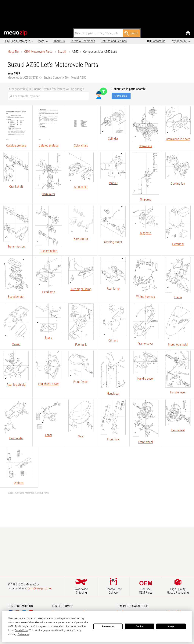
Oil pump (146, 199)
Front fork (113, 439)
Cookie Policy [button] (22, 630)
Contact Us (158, 41)
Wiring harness (146, 297)
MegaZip (16, 33)
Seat (81, 436)
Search (131, 33)
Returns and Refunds (98, 41)
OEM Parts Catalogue (17, 41)
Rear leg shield (16, 385)
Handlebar (113, 393)
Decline (140, 627)
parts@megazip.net (40, 588)
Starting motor (113, 242)
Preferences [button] (23, 634)
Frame (178, 297)
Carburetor (48, 194)
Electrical (178, 244)
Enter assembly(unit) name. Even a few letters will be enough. (46, 89)
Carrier (16, 344)
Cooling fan (178, 183)
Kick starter (81, 239)
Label (48, 435)
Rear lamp (113, 288)
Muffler (113, 183)
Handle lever (178, 392)
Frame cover (145, 343)
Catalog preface (16, 145)
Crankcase (145, 146)
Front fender (81, 382)
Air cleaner (81, 187)
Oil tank (113, 340)
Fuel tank (81, 345)
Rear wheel (178, 430)
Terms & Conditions (67, 41)
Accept (171, 627)
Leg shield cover (48, 384)
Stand (48, 338)
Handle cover (145, 378)
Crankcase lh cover (178, 139)
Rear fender (16, 438)
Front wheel (146, 442)
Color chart (81, 145)
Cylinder (113, 139)
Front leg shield (178, 344)
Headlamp (49, 292)
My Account (180, 41)
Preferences (108, 627)
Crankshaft (16, 186)
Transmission (16, 246)
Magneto (145, 233)
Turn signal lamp (81, 289)
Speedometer (16, 297)
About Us (43, 41)
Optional (19, 483)
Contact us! (121, 96)
